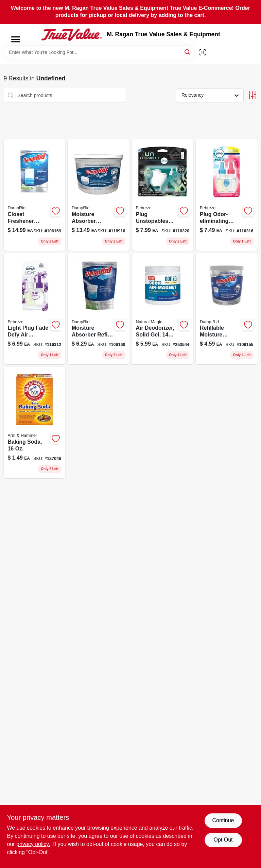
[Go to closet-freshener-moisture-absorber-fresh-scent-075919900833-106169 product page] (35, 195)
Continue (223, 820)
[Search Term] (99, 52)
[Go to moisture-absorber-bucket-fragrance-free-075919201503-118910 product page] (99, 195)
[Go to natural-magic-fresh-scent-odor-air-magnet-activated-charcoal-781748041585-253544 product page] (163, 309)
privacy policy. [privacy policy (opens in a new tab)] (33, 844)
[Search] (188, 52)
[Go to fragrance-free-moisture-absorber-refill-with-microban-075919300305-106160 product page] (99, 309)
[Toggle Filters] (252, 95)
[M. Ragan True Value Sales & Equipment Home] (71, 35)
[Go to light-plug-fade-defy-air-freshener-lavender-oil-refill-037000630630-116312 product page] (35, 309)
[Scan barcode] (203, 52)
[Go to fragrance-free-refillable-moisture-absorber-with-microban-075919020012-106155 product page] (227, 309)
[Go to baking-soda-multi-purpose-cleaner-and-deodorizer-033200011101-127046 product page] (35, 422)
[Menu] (16, 39)
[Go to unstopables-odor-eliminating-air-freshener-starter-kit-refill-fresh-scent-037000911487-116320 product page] (163, 195)
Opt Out (223, 840)
